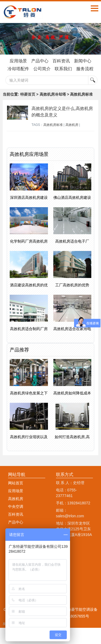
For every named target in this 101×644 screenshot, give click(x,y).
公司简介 (42, 69)
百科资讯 (61, 61)
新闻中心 (83, 61)
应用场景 (18, 61)
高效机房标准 (53, 125)
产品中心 (40, 61)
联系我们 (63, 69)
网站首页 (16, 483)
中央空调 (16, 507)
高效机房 (72, 125)
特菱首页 (28, 94)
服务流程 (85, 69)
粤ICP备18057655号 (72, 616)
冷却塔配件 (18, 69)
